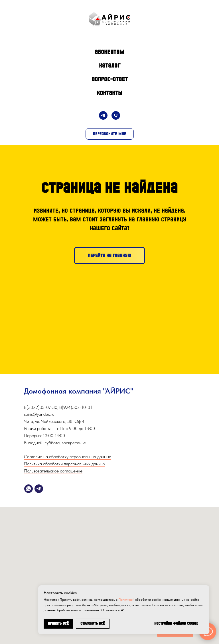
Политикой (126, 600)
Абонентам (109, 52)
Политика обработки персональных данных (65, 464)
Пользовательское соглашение (53, 471)
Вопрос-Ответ (110, 79)
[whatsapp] (29, 489)
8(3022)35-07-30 (41, 407)
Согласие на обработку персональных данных (67, 457)
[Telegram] (103, 115)
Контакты (109, 93)
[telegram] (39, 489)
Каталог (110, 66)
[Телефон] (116, 115)
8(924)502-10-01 (76, 407)
